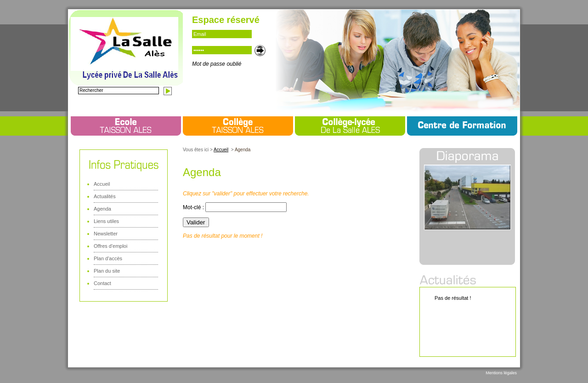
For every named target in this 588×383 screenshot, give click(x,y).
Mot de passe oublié (217, 64)
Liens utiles (106, 221)
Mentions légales (501, 373)
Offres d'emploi (110, 246)
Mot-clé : (194, 207)
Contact (102, 283)
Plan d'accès (108, 258)
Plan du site (107, 271)
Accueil (102, 184)
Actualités (105, 196)
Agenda (102, 209)
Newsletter (106, 234)
